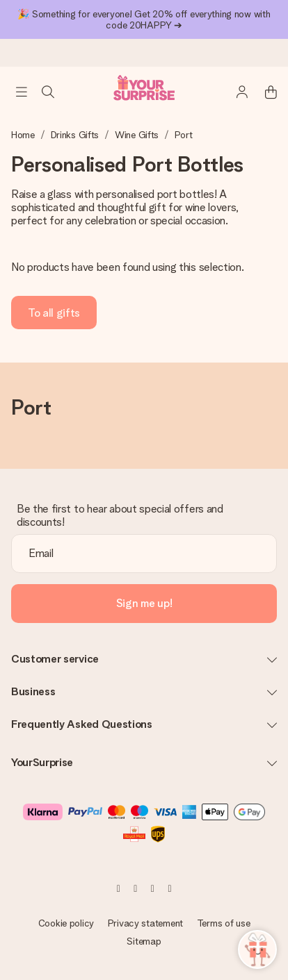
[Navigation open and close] (22, 92)
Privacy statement (145, 923)
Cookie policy (66, 923)
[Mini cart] (263, 92)
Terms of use (224, 923)
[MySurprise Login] (235, 92)
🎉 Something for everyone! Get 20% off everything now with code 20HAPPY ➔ (144, 19)
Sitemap (144, 941)
